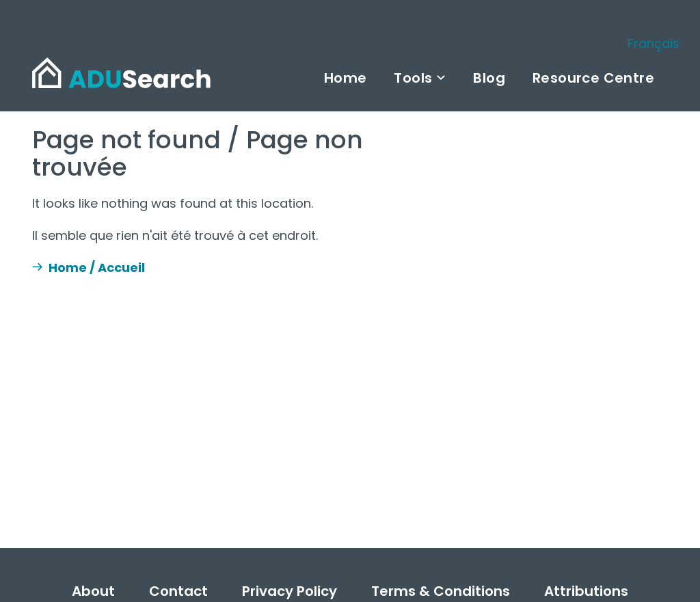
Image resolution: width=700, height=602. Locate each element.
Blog (489, 78)
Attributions (586, 591)
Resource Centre (593, 78)
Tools (413, 78)
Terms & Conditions (441, 591)
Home (346, 78)
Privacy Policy (290, 591)
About (93, 591)
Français (654, 43)
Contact (178, 591)
